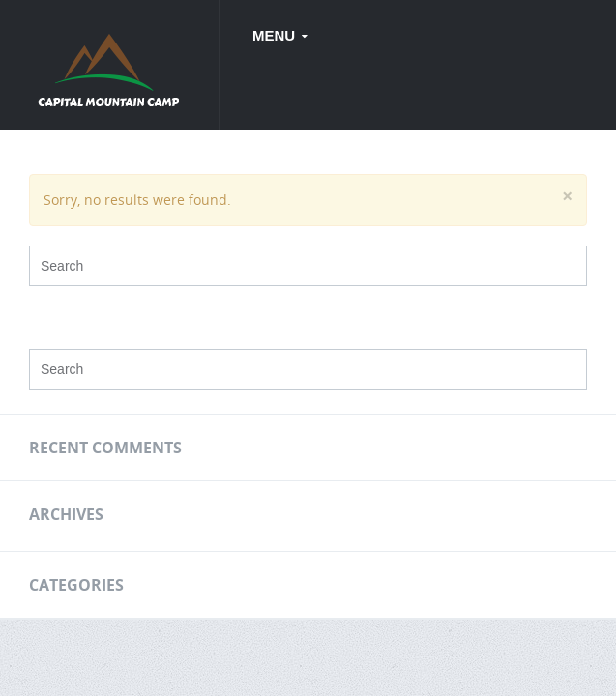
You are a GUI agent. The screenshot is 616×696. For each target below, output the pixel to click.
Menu (276, 35)
